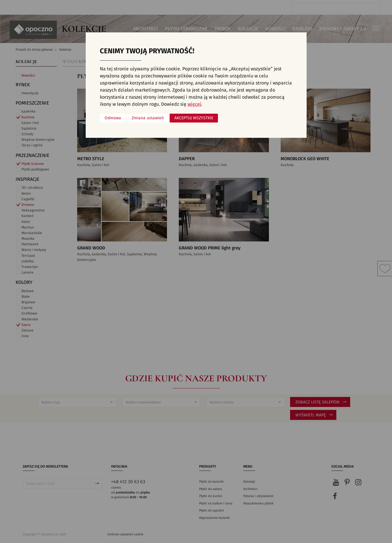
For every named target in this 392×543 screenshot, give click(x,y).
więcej (194, 104)
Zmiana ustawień (148, 118)
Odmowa (113, 118)
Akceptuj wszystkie (194, 118)
